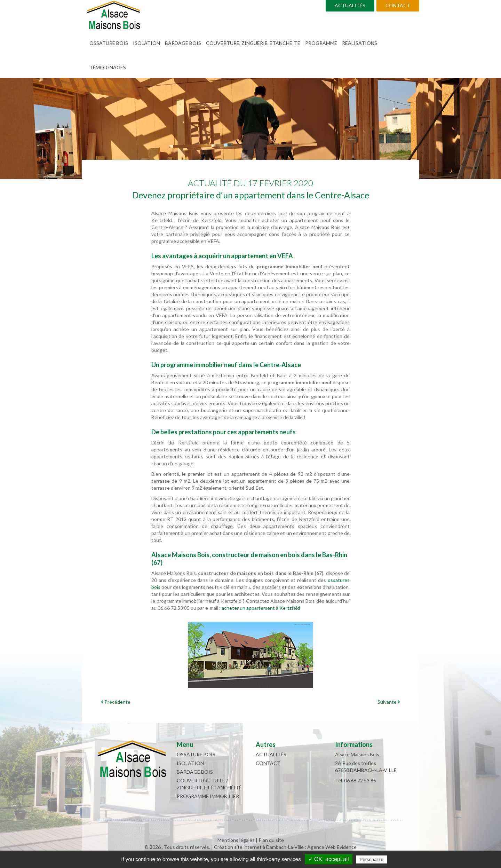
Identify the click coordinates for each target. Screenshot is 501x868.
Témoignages (108, 67)
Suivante (389, 702)
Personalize (372, 859)
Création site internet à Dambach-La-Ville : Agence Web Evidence (285, 847)
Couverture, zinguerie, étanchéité (253, 43)
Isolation (146, 43)
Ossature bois (109, 43)
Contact (398, 5)
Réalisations (360, 43)
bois (156, 587)
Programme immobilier (208, 796)
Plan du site (271, 840)
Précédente (116, 702)
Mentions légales (236, 840)
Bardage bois (183, 43)
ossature (337, 580)
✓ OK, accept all (329, 859)
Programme (321, 43)
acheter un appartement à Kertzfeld (261, 608)
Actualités (350, 5)
